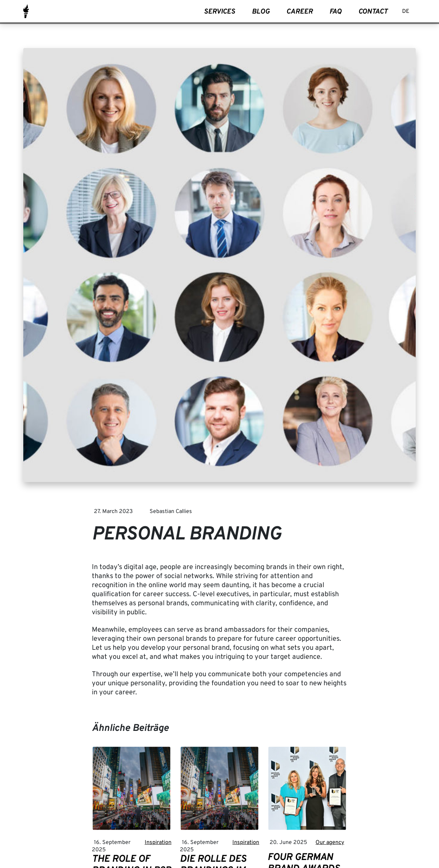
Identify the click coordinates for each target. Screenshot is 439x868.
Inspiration (158, 843)
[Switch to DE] (406, 12)
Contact (373, 12)
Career (300, 12)
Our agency (330, 843)
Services (219, 12)
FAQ (336, 12)
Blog (261, 12)
